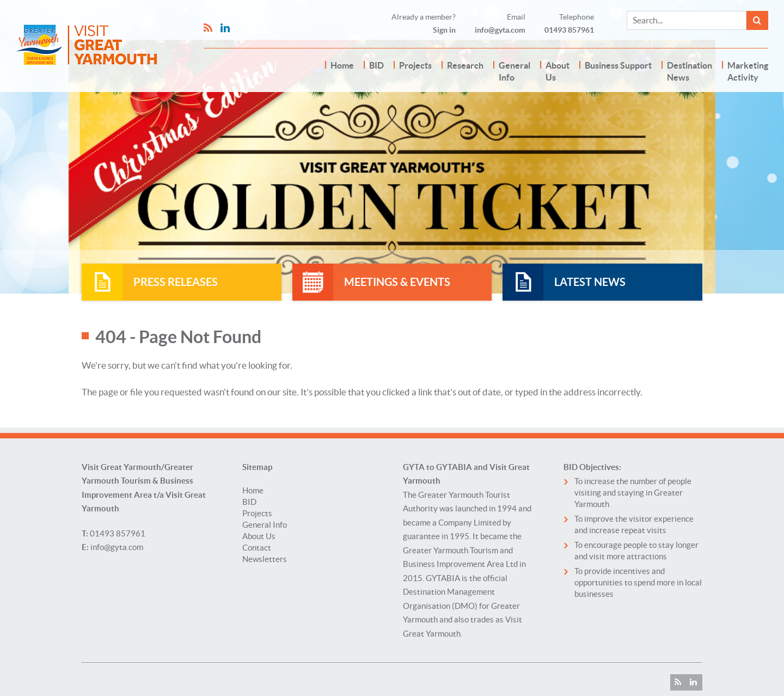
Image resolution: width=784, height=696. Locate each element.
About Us (558, 71)
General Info (514, 71)
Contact (257, 548)
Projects (415, 65)
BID (376, 65)
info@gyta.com (500, 30)
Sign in (444, 30)
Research (465, 65)
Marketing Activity (748, 71)
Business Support (618, 65)
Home (342, 65)
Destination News (690, 71)
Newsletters (265, 559)
